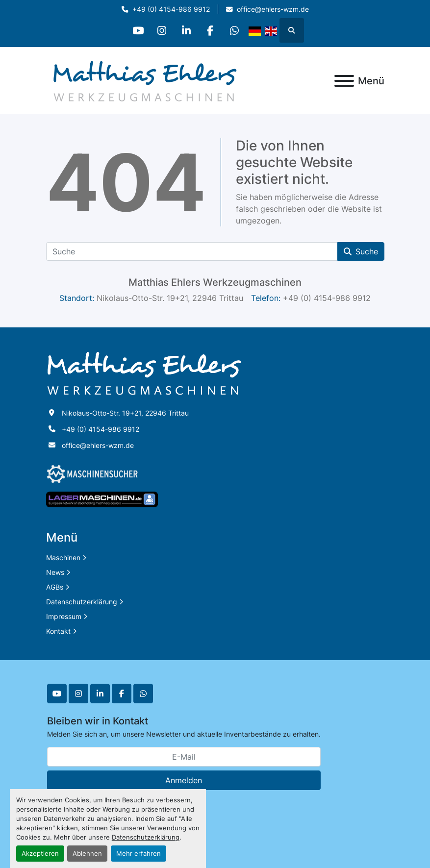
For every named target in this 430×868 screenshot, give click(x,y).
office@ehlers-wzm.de (273, 9)
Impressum (64, 616)
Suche (361, 251)
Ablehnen (87, 854)
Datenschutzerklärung (146, 837)
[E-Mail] (184, 757)
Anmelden (184, 780)
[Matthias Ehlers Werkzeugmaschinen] (144, 373)
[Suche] (192, 251)
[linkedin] (186, 30)
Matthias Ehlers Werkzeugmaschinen (215, 282)
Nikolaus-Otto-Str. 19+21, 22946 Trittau (125, 413)
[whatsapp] (236, 30)
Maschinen (63, 558)
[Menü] (344, 81)
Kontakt (58, 631)
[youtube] (136, 30)
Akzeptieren (40, 854)
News (55, 572)
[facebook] (211, 30)
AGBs (55, 587)
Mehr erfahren (139, 854)
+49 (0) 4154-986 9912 (171, 9)
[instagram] (161, 30)
